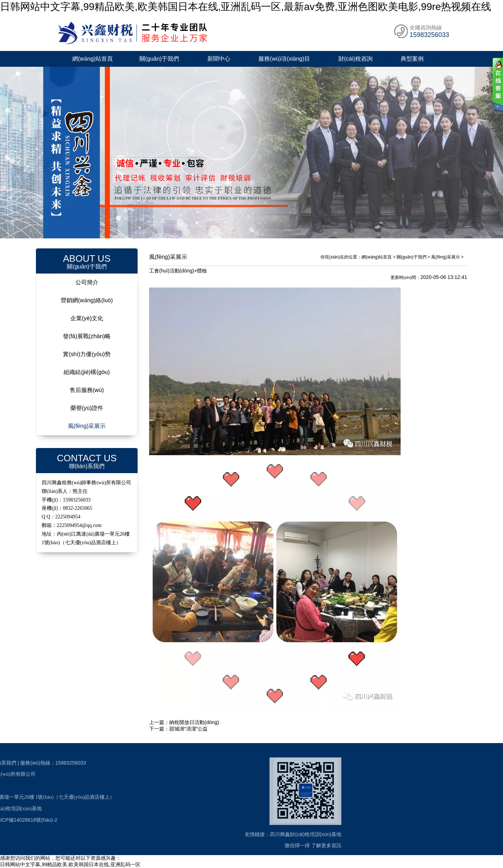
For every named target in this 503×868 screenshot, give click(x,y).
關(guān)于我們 (159, 59)
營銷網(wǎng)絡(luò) (87, 300)
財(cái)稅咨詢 (356, 59)
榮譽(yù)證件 (87, 408)
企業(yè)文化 (87, 318)
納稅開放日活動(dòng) (194, 722)
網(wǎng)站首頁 (93, 59)
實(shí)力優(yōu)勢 (87, 354)
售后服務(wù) (87, 390)
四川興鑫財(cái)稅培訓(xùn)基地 (194, 834)
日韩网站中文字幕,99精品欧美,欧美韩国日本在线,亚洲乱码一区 (70, 864)
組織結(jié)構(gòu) (87, 372)
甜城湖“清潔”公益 (188, 729)
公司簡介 (87, 282)
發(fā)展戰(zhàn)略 (87, 336)
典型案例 (412, 59)
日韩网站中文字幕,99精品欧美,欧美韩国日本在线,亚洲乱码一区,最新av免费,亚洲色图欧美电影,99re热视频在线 (246, 7)
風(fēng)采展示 (87, 426)
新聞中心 (219, 59)
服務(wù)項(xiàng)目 (284, 59)
